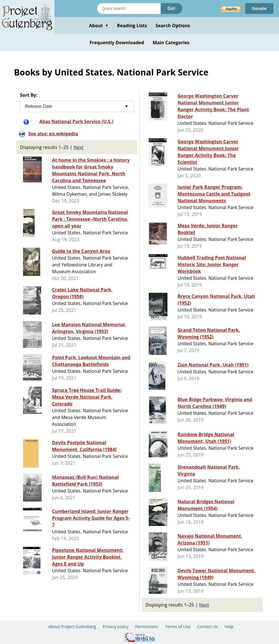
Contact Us (207, 627)
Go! (171, 8)
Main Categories (171, 43)
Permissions (147, 627)
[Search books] (129, 9)
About (99, 26)
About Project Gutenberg (72, 627)
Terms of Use (178, 627)
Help (229, 627)
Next (78, 147)
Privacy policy (116, 627)
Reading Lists (132, 26)
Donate (259, 8)
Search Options (173, 26)
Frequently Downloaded (117, 43)
